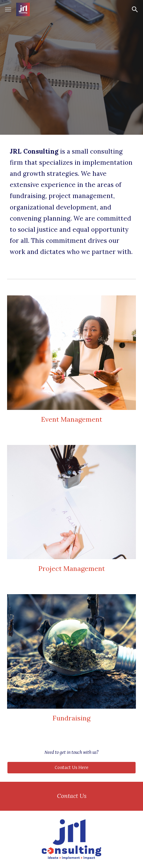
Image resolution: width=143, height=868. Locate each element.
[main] (72, 201)
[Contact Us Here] (72, 768)
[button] (8, 9)
